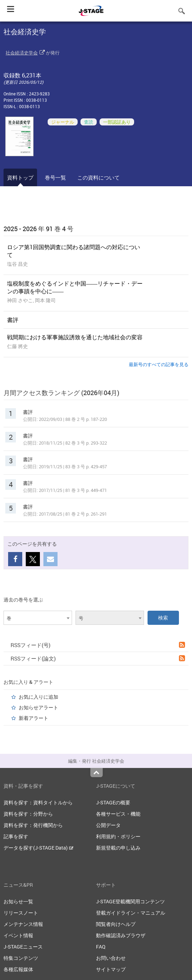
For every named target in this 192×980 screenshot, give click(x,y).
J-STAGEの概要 (113, 802)
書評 (13, 320)
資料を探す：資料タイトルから (38, 802)
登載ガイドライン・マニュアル (131, 913)
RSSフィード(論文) (98, 658)
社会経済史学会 (22, 53)
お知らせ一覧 (18, 901)
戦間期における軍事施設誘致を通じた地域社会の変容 (75, 337)
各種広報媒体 (18, 969)
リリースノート (21, 913)
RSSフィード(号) (98, 645)
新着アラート (34, 718)
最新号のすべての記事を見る (159, 364)
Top (97, 773)
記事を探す (16, 836)
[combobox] (38, 618)
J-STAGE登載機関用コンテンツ (130, 901)
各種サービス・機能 (118, 814)
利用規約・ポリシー (118, 836)
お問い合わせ (111, 958)
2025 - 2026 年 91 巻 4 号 (38, 229)
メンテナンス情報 (23, 924)
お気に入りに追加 (38, 697)
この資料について (98, 177)
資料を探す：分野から (28, 814)
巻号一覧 (55, 177)
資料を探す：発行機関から (33, 825)
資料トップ (20, 177)
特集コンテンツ (21, 958)
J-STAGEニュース (23, 947)
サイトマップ (111, 969)
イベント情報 (18, 935)
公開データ (108, 825)
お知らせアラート (38, 707)
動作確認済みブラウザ (121, 935)
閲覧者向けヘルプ (116, 924)
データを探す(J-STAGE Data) (38, 848)
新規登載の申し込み (118, 848)
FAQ (101, 947)
